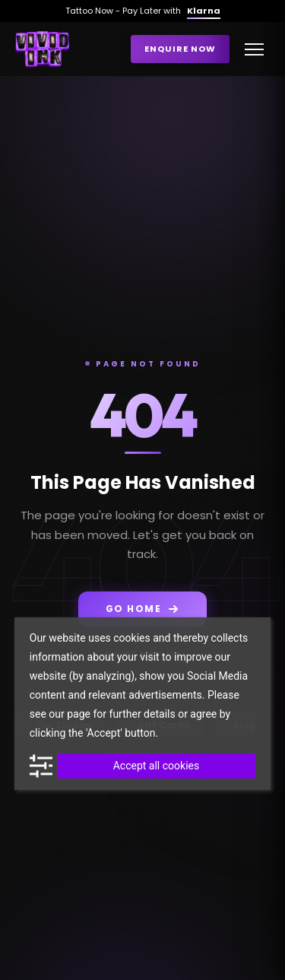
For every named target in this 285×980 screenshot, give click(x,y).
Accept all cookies (156, 766)
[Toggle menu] (254, 49)
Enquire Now (180, 49)
